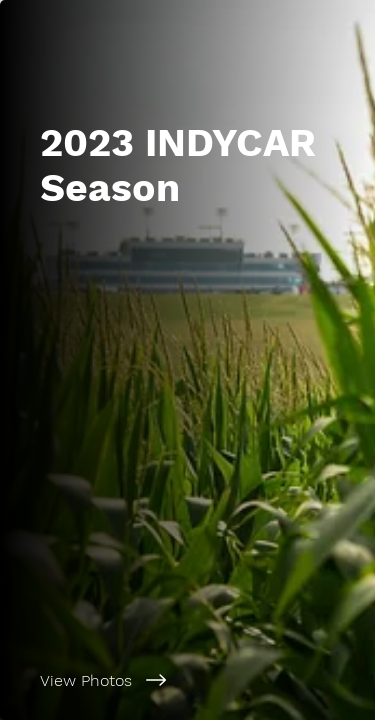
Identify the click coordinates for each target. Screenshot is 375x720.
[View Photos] (187, 680)
